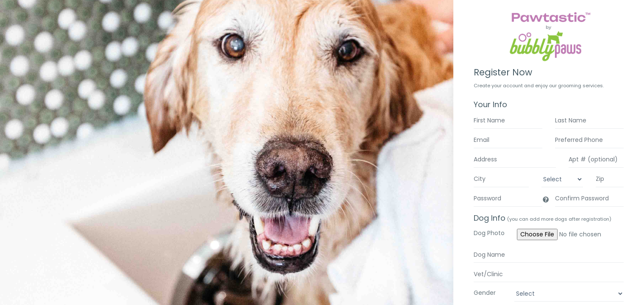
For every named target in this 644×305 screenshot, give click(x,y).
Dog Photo (489, 233)
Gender (485, 293)
